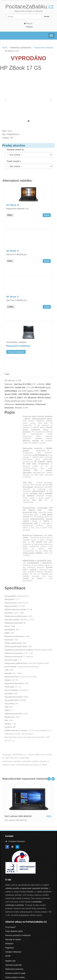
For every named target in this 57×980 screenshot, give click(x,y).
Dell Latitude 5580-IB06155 (18, 816)
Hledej (47, 16)
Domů (5, 48)
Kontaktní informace (17, 841)
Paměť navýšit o (14, 161)
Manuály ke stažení (13, 940)
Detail (47, 215)
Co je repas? (10, 927)
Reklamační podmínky (14, 969)
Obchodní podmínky (13, 965)
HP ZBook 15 (13, 205)
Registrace (10, 948)
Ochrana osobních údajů (15, 973)
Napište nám (10, 961)
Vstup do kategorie (16, 352)
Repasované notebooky (44, 48)
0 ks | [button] (28, 24)
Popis (7, 374)
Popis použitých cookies (15, 977)
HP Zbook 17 (13, 251)
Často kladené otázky (14, 931)
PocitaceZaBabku (30, 6)
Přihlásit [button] (29, 27)
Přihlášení (9, 944)
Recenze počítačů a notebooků (18, 935)
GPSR (8, 956)
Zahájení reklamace (13, 952)
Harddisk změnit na (15, 150)
